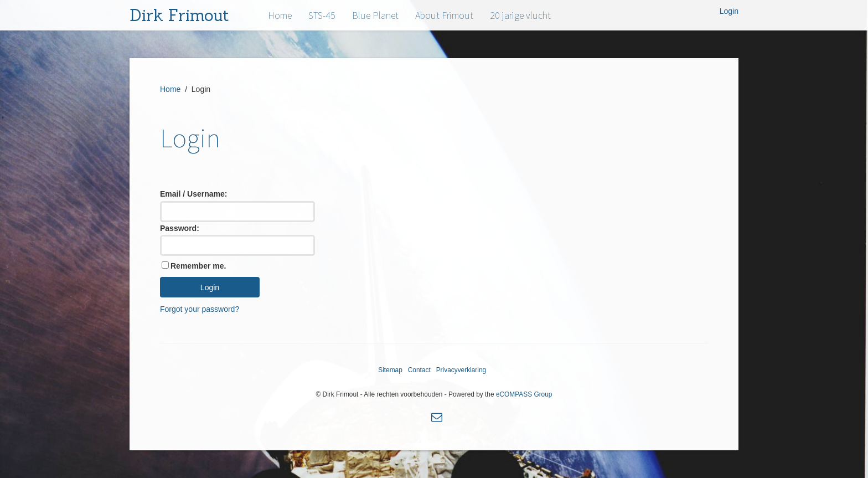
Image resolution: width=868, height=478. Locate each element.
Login (729, 11)
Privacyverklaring (461, 370)
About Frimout (444, 15)
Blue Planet (375, 15)
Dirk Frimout (179, 15)
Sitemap (390, 370)
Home (280, 15)
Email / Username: (193, 194)
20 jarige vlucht (520, 15)
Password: (180, 228)
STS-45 (322, 15)
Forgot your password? (200, 309)
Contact (419, 370)
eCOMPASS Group (524, 394)
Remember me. (198, 266)
